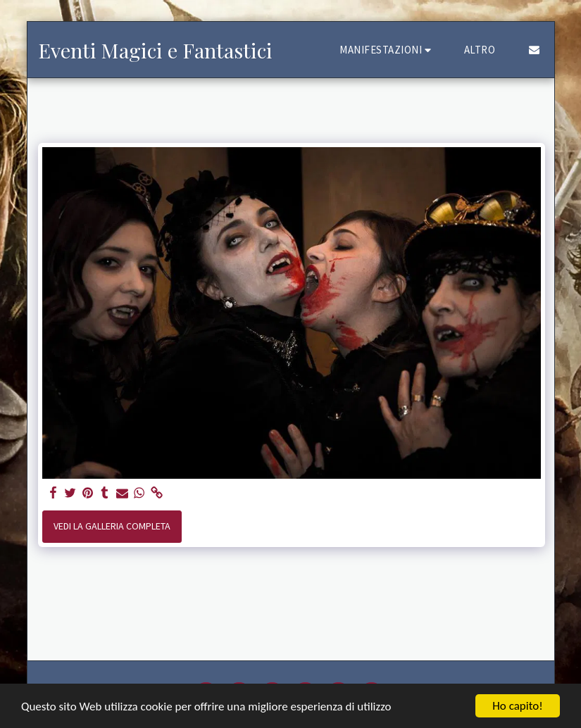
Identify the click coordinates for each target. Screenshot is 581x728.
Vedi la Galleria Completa (112, 526)
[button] (387, 50)
